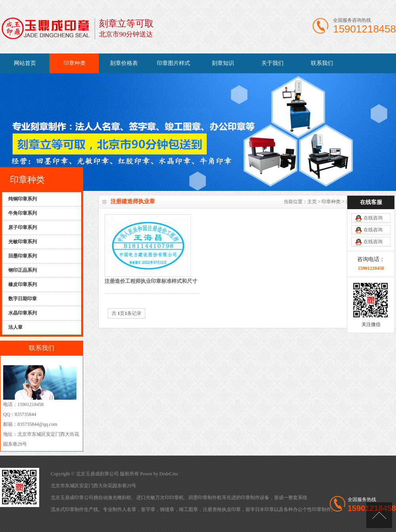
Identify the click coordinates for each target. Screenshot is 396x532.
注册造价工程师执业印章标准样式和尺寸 (151, 281)
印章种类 (74, 63)
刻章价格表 (124, 63)
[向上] (379, 515)
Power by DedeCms (159, 474)
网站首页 (25, 63)
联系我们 (322, 63)
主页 (312, 202)
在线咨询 (373, 196)
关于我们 (272, 63)
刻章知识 (223, 63)
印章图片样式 (173, 63)
